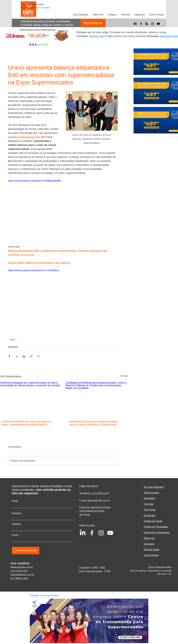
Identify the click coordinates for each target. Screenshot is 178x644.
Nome (15, 501)
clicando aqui (97, 36)
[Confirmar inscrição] (26, 551)
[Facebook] (141, 24)
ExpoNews (13, 347)
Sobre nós (149, 538)
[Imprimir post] (38, 356)
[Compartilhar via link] (31, 356)
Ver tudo (124, 376)
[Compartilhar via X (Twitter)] (17, 356)
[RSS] (147, 24)
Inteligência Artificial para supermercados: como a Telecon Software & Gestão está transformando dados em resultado (94, 423)
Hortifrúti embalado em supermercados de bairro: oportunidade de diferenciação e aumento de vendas (26, 423)
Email (15, 535)
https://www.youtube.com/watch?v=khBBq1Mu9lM (34, 181)
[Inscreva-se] (93, 23)
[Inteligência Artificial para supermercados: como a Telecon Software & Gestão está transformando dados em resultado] (97, 399)
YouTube (149, 504)
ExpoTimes (150, 510)
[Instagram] (153, 24)
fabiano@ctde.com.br (22, 567)
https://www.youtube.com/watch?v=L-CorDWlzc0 (34, 271)
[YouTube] (158, 24)
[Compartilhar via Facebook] (9, 356)
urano (13, 340)
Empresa (17, 513)
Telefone (16, 524)
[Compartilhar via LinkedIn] (24, 356)
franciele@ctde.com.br (22, 575)
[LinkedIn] (135, 24)
